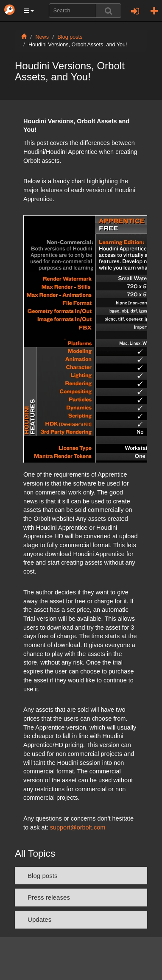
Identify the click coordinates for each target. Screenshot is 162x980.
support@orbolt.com (78, 827)
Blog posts (70, 37)
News (42, 37)
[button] (29, 11)
